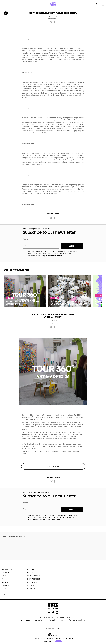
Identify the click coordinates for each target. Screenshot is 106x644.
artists (5, 576)
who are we (32, 570)
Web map (63, 620)
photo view (32, 582)
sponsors (6, 585)
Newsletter (32, 589)
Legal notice (25, 620)
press (4, 589)
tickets (6, 595)
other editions (33, 576)
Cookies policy (51, 620)
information (7, 570)
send (72, 246)
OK (59, 641)
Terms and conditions (77, 620)
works (4, 579)
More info (48, 641)
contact (31, 573)
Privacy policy (37, 620)
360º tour (31, 585)
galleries (5, 573)
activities (6, 582)
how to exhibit (34, 579)
